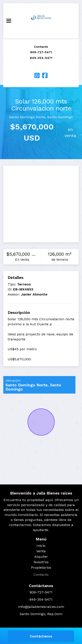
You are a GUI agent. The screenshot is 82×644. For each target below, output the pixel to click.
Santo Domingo (60, 117)
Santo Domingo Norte (27, 117)
